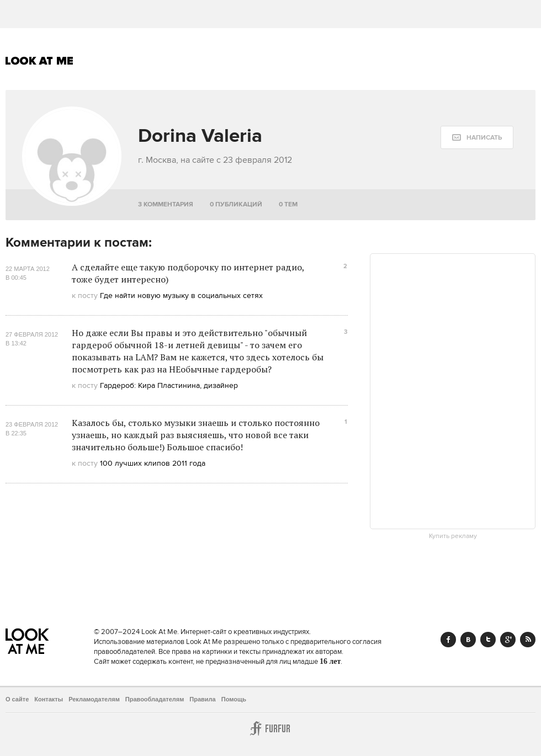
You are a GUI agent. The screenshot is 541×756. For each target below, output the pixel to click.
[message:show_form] (477, 137)
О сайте (17, 699)
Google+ (508, 640)
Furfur (270, 728)
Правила (202, 699)
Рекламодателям (94, 699)
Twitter (488, 640)
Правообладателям (155, 699)
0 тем (288, 204)
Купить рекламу (453, 536)
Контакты (49, 699)
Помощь (234, 699)
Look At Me (39, 61)
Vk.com (468, 640)
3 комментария (166, 204)
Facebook (448, 640)
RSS (528, 640)
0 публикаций (236, 204)
